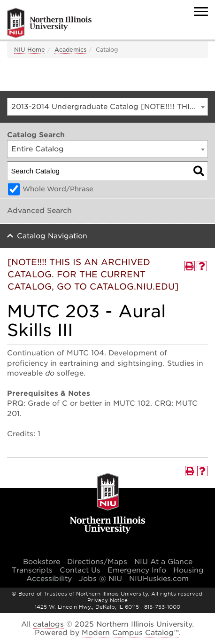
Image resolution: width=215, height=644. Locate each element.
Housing (188, 570)
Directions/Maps (97, 562)
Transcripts (32, 570)
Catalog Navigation (52, 236)
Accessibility (49, 579)
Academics (70, 50)
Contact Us (80, 570)
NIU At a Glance (163, 562)
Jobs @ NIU (100, 579)
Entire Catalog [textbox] (38, 149)
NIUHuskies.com (159, 579)
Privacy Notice (107, 600)
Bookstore (42, 562)
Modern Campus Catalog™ (130, 633)
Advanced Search (39, 211)
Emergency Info (137, 570)
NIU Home (30, 50)
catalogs (48, 624)
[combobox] (107, 107)
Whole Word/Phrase (58, 189)
